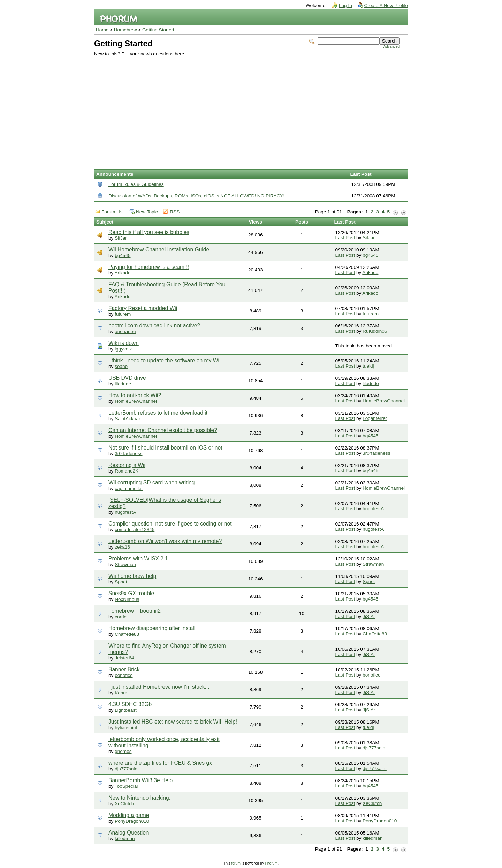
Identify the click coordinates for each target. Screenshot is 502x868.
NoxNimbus (127, 599)
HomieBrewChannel (136, 401)
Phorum (271, 863)
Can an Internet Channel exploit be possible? (163, 430)
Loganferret (375, 418)
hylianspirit (126, 728)
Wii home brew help (132, 576)
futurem (123, 314)
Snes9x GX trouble (131, 593)
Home (102, 30)
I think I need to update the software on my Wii (164, 360)
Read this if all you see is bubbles (149, 232)
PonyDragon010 (132, 821)
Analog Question (129, 833)
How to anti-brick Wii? (135, 395)
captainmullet (129, 488)
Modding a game (129, 815)
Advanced (391, 47)
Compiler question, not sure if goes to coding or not (170, 524)
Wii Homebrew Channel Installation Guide (159, 250)
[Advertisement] (247, 109)
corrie (121, 617)
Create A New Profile (386, 5)
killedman (125, 839)
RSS (175, 212)
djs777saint (375, 748)
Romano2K (127, 471)
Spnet (121, 582)
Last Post (345, 238)
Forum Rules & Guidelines (136, 184)
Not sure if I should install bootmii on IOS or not (165, 448)
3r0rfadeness (128, 454)
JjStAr (369, 616)
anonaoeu (125, 331)
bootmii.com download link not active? (154, 326)
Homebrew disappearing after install (152, 628)
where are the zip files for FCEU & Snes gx (160, 763)
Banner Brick (124, 669)
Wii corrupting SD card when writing (151, 482)
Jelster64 (124, 658)
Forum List (113, 212)
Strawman (125, 564)
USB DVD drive (127, 378)
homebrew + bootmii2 (135, 611)
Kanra (121, 693)
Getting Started (158, 30)
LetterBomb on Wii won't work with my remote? (165, 541)
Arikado (122, 273)
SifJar (121, 238)
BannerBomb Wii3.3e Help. (141, 780)
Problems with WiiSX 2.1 (138, 558)
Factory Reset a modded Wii (143, 308)
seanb (121, 366)
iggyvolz (123, 349)
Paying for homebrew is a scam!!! (149, 267)
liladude (123, 384)
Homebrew (125, 30)
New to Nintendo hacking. (139, 798)
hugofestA (125, 512)
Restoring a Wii (127, 465)
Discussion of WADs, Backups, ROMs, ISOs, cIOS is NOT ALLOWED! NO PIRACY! (196, 196)
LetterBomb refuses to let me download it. (159, 413)
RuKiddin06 (375, 331)
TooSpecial (126, 786)
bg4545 (123, 255)
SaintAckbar (127, 419)
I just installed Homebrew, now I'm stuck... (159, 687)
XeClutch (124, 804)
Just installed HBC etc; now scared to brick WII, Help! (173, 722)
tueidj (368, 366)
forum (236, 863)
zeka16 (122, 547)
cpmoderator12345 (135, 530)
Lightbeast (126, 710)
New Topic (147, 212)
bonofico (124, 675)
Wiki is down (124, 343)
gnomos (123, 751)
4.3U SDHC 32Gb (130, 704)
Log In (345, 5)
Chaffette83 (127, 634)
